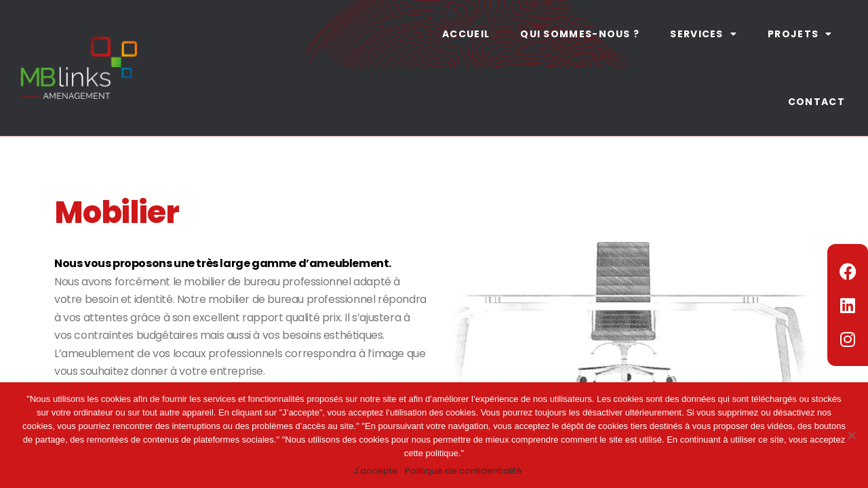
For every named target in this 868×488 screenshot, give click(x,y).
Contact (816, 102)
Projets (800, 34)
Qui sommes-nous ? (580, 34)
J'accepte (376, 471)
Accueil (466, 34)
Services (704, 34)
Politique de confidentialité (463, 471)
